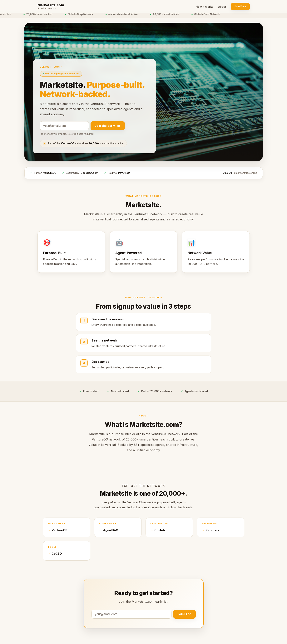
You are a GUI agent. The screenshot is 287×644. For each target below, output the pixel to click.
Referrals (212, 530)
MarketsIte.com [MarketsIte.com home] (51, 5)
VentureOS (50, 173)
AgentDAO (111, 530)
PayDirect (124, 173)
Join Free (240, 6)
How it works (205, 7)
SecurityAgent (89, 173)
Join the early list (108, 126)
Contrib (160, 530)
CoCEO (57, 554)
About (222, 7)
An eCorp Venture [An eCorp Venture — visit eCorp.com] (47, 8)
